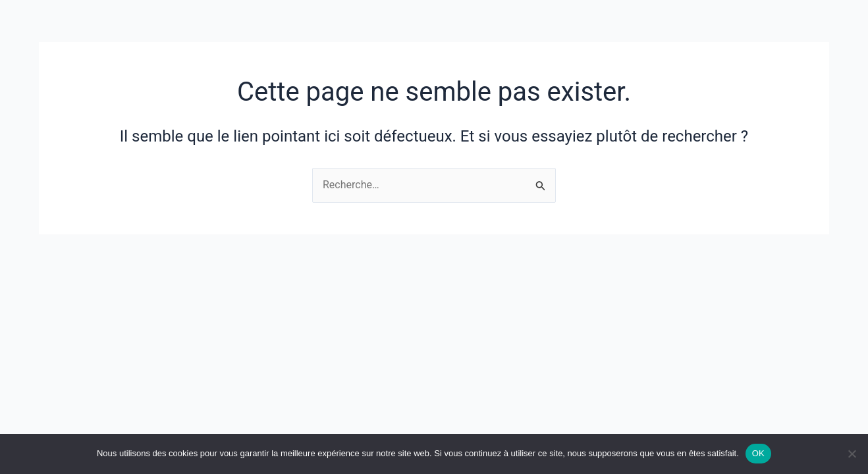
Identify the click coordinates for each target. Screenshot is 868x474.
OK (758, 453)
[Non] (852, 454)
